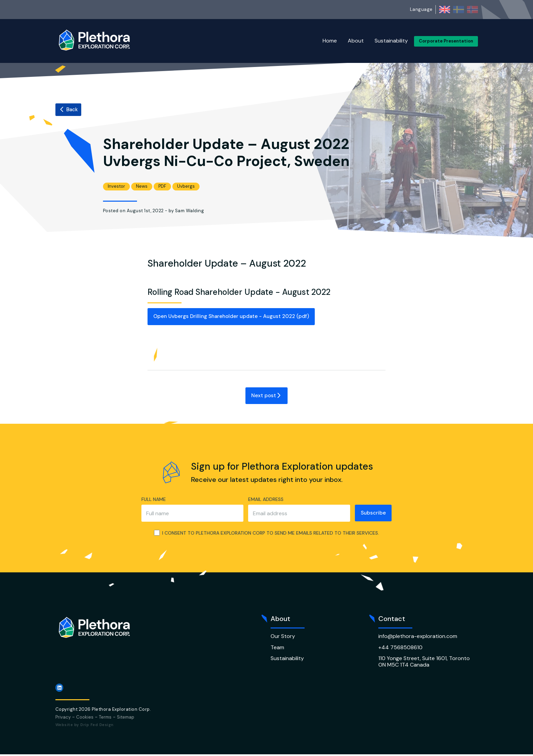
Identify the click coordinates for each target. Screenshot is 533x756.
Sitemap (126, 718)
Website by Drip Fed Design (84, 726)
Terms (105, 718)
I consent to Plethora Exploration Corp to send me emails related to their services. (266, 534)
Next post (266, 396)
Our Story (283, 638)
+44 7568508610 (400, 649)
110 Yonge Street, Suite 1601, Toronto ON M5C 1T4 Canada (424, 663)
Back (69, 110)
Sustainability (391, 41)
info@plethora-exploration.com (418, 638)
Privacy (63, 718)
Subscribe (373, 514)
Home (330, 41)
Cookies (85, 718)
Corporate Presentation (446, 41)
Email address (262, 500)
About (356, 41)
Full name (150, 500)
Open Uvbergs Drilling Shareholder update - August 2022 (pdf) (238, 317)
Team (277, 649)
